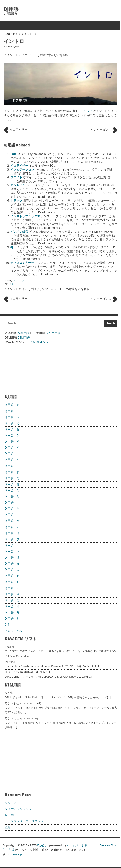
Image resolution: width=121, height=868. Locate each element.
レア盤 (9, 815)
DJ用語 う (12, 417)
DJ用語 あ (12, 405)
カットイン (18, 185)
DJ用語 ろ (12, 613)
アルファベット (15, 631)
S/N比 (9, 693)
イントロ (32, 34)
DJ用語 (11, 10)
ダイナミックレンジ (18, 809)
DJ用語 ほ (12, 558)
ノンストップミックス (25, 216)
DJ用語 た (12, 491)
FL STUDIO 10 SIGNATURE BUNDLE (28, 673)
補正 (13, 248)
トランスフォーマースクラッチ (26, 821)
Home (7, 34)
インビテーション (22, 170)
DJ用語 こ (12, 454)
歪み (8, 827)
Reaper (10, 647)
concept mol (20, 854)
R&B (13, 154)
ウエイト (16, 178)
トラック (16, 201)
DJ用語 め (12, 576)
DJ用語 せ (12, 485)
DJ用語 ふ (12, 546)
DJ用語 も (12, 582)
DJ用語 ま (12, 564)
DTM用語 (24, 338)
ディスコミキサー (22, 263)
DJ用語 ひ (12, 539)
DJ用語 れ (12, 607)
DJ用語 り (12, 594)
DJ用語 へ (12, 552)
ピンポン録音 (19, 232)
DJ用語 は (12, 533)
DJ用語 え (12, 423)
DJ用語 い (19, 34)
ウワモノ (11, 803)
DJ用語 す (12, 472)
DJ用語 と (12, 509)
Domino (10, 662)
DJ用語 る (12, 600)
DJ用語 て (12, 503)
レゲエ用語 (53, 333)
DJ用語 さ (12, 460)
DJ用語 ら (12, 588)
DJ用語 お (12, 430)
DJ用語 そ (12, 478)
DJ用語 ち (12, 497)
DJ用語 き (12, 442)
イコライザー (19, 166)
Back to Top (108, 846)
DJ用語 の (12, 527)
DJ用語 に (12, 515)
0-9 (7, 625)
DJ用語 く (12, 448)
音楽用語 (23, 333)
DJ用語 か (12, 436)
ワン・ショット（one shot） (24, 704)
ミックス (87, 111)
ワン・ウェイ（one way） (22, 719)
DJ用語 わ (12, 619)
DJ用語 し (12, 466)
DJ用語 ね (12, 521)
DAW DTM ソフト (40, 342)
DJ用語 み (12, 570)
